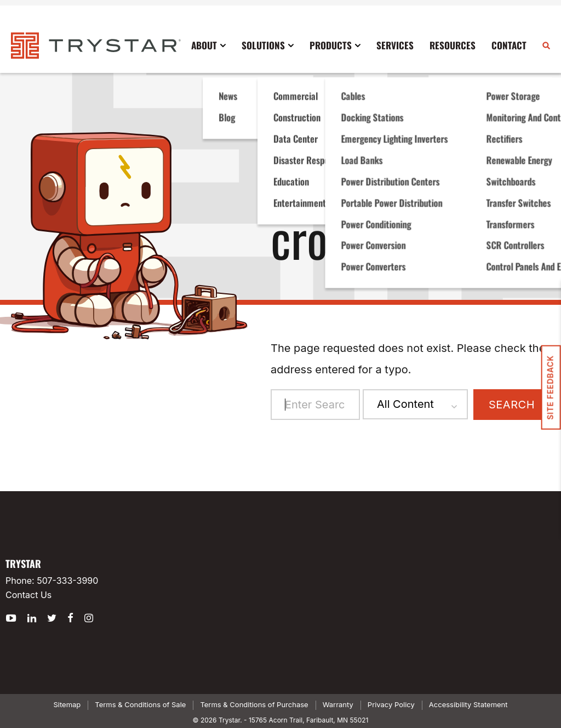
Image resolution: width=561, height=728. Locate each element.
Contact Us (28, 595)
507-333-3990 (67, 581)
